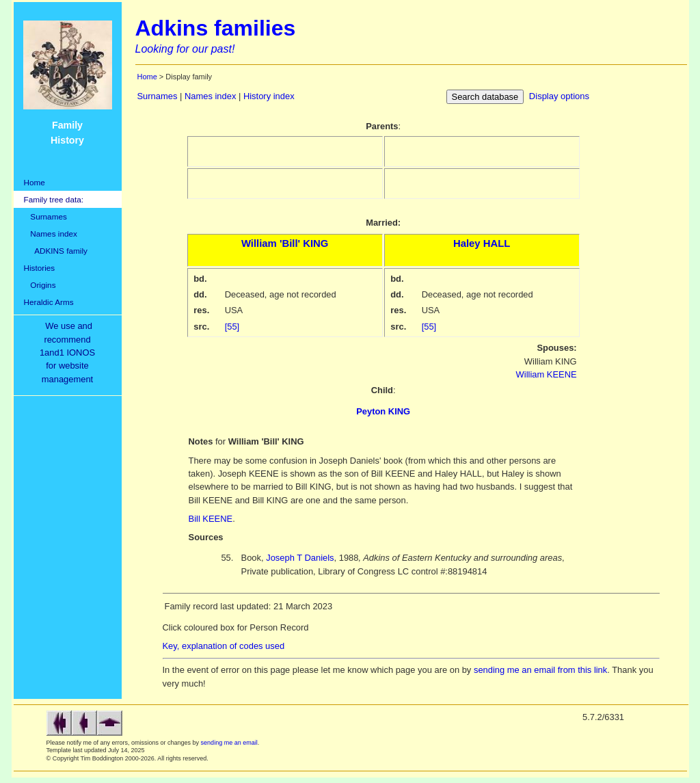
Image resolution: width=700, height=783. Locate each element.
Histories (40, 268)
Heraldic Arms (49, 302)
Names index (51, 234)
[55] (232, 327)
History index (269, 96)
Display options (559, 96)
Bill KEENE (211, 519)
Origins (40, 285)
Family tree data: (54, 199)
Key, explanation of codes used (224, 646)
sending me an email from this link (540, 670)
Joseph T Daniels (300, 558)
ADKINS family (56, 251)
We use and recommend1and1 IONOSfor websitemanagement (70, 353)
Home (35, 182)
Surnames (45, 216)
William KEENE (547, 374)
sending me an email (229, 743)
